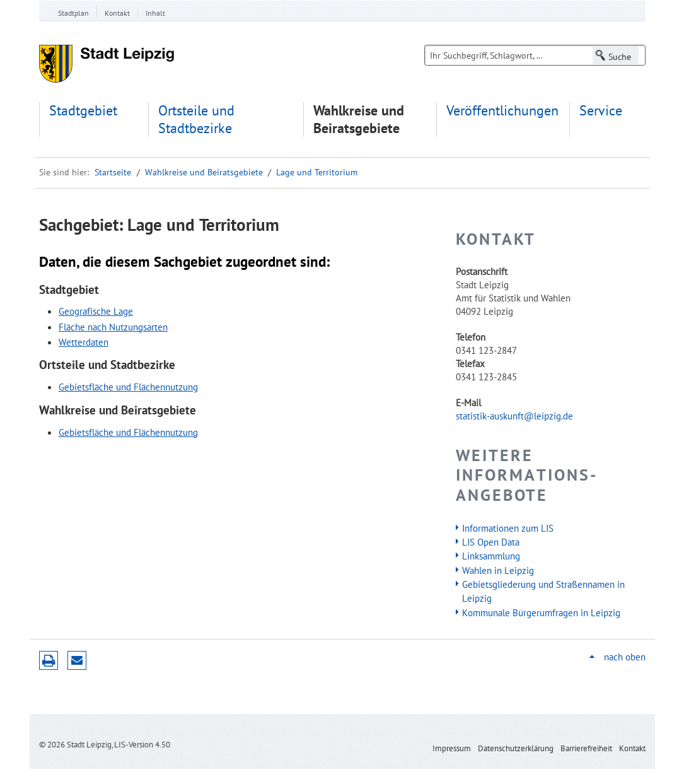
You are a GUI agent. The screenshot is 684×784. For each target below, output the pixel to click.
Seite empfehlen (77, 660)
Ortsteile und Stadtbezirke (196, 120)
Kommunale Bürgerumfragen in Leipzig (541, 612)
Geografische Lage (96, 311)
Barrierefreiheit (586, 748)
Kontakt (117, 13)
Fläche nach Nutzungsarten (113, 327)
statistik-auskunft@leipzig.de (514, 416)
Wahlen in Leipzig (498, 570)
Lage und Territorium (317, 172)
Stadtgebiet (83, 111)
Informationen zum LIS (508, 528)
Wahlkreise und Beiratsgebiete (359, 120)
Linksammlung (491, 556)
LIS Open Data (491, 542)
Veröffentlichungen (502, 111)
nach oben (625, 657)
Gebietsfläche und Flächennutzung (128, 387)
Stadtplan (73, 13)
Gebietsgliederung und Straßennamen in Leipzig (543, 591)
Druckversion (49, 660)
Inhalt (155, 13)
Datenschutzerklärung (516, 748)
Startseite (113, 172)
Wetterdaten (84, 342)
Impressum (452, 748)
